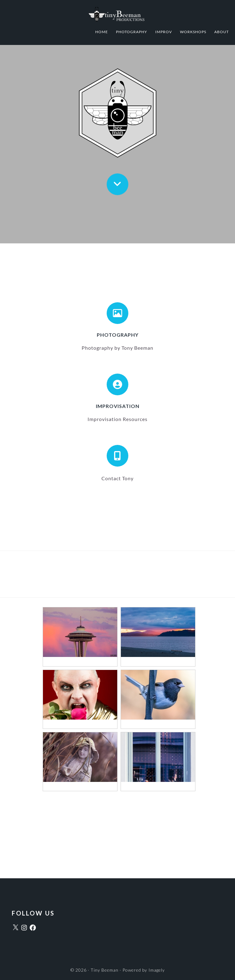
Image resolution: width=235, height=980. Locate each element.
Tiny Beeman (117, 14)
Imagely (157, 970)
